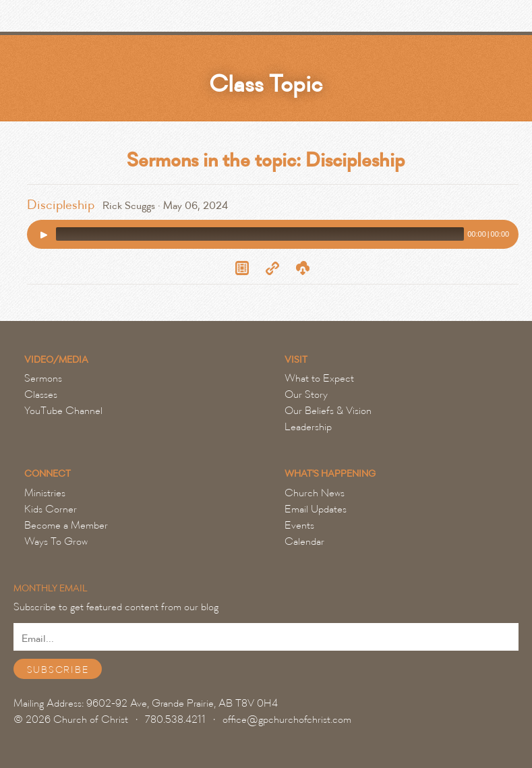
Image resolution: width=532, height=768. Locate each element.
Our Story (306, 394)
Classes (41, 394)
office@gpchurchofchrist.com (287, 719)
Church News (315, 493)
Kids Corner (51, 509)
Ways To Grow (56, 541)
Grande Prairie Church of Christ (84, 20)
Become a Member (66, 525)
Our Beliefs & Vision (328, 411)
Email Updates (316, 509)
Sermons (43, 378)
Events (299, 525)
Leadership (308, 427)
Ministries (45, 493)
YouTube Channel (63, 411)
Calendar (304, 541)
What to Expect (319, 378)
